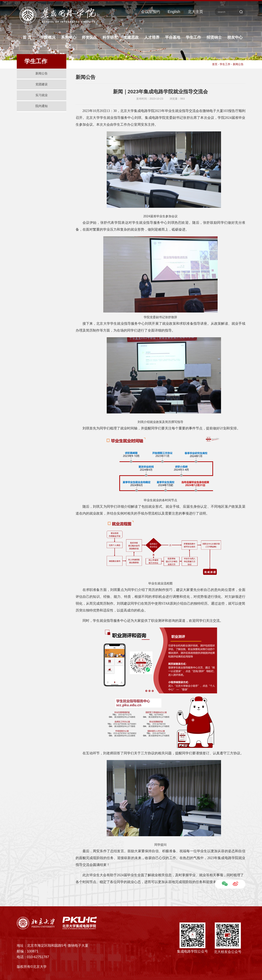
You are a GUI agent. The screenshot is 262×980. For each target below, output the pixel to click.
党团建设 (42, 84)
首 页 (27, 37)
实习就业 (42, 95)
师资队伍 (89, 37)
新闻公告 (42, 73)
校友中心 (235, 37)
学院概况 (48, 37)
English (174, 12)
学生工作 (193, 37)
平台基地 (173, 37)
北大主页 (195, 12)
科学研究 (110, 37)
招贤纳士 (214, 37)
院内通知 (42, 106)
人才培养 (152, 37)
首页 (215, 64)
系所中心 (69, 37)
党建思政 (131, 37)
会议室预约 (151, 12)
